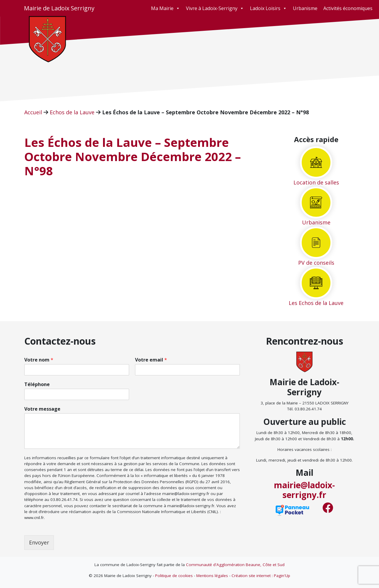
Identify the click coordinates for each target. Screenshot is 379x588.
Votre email (151, 360)
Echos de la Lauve (72, 112)
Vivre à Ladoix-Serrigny (215, 8)
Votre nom (39, 360)
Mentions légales (212, 576)
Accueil (33, 112)
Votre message (42, 409)
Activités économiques (348, 8)
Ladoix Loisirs (268, 8)
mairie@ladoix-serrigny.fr (304, 490)
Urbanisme (305, 8)
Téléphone (37, 384)
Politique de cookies (174, 576)
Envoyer (39, 542)
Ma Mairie (166, 8)
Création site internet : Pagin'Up (261, 576)
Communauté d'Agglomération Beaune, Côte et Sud (235, 565)
